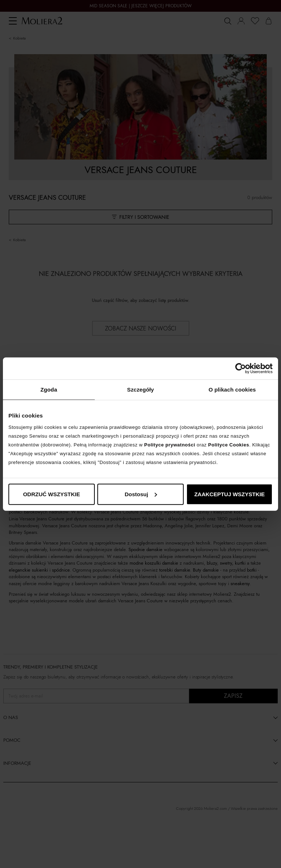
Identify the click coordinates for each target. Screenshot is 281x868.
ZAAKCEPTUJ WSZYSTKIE (230, 494)
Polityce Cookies (229, 444)
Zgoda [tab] (49, 390)
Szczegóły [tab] (140, 390)
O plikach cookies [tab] (232, 390)
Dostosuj (141, 494)
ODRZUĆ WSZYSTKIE (52, 494)
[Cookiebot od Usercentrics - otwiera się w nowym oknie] (241, 368)
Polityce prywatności (170, 444)
